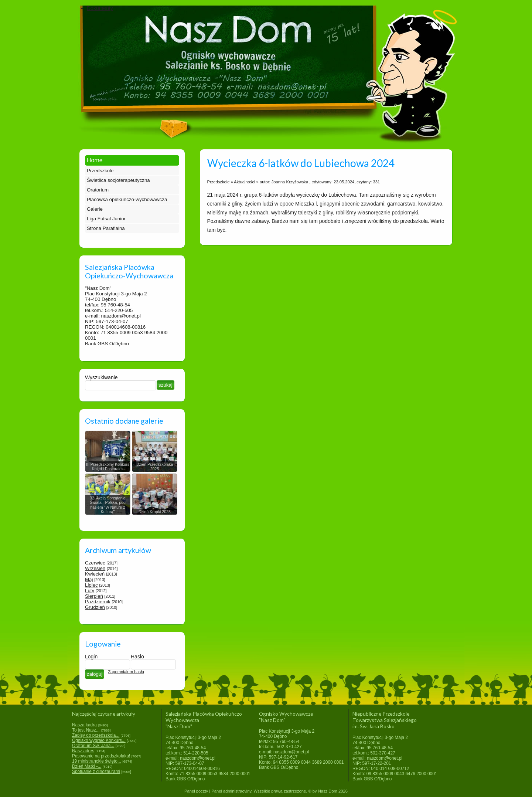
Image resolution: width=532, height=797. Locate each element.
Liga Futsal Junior (106, 219)
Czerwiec (95, 563)
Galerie (95, 209)
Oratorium (98, 190)
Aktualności (244, 182)
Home (95, 160)
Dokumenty (100, 8)
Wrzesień (95, 568)
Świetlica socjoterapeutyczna (118, 180)
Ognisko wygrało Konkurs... (99, 740)
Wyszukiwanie (101, 377)
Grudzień (95, 607)
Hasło (137, 657)
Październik (98, 602)
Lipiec (91, 585)
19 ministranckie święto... (97, 761)
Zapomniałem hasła (126, 672)
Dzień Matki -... (87, 766)
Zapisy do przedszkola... (96, 735)
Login (91, 657)
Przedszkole (100, 171)
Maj (89, 579)
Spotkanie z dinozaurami (96, 771)
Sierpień (94, 596)
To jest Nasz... (86, 730)
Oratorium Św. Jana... (93, 746)
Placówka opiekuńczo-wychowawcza (127, 199)
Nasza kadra (84, 725)
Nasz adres (83, 751)
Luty (90, 591)
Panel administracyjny (231, 791)
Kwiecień (95, 574)
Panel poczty (196, 791)
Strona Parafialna (106, 228)
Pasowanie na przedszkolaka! (101, 756)
